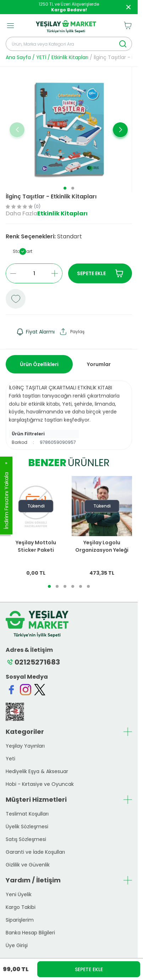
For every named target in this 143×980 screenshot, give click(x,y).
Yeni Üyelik (19, 894)
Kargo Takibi (21, 907)
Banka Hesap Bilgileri (30, 933)
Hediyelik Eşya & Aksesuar (37, 771)
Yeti (10, 759)
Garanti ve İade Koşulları (35, 852)
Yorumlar (99, 364)
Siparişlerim (20, 920)
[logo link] (66, 25)
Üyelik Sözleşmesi (27, 827)
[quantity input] (34, 273)
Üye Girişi (17, 945)
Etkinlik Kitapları (70, 57)
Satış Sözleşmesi (26, 839)
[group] (69, 130)
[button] (65, 188)
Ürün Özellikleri (39, 364)
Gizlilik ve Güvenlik (28, 865)
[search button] (123, 44)
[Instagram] (26, 690)
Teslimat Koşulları (27, 814)
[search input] (69, 44)
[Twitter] (40, 690)
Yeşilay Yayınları (25, 746)
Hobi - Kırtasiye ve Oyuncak (40, 784)
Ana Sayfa (18, 57)
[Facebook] (11, 690)
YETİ (41, 57)
